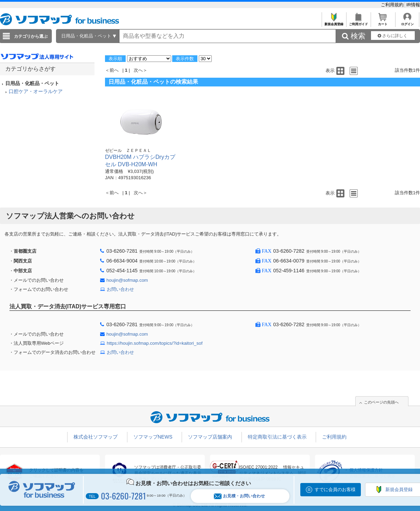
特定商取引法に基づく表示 (277, 437)
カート (383, 22)
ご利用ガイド (358, 22)
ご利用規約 (393, 5)
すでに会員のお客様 (335, 489)
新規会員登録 (334, 22)
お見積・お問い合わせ (239, 496)
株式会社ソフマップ (96, 437)
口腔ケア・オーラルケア (36, 91)
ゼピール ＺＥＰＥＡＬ (128, 150)
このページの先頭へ (381, 402)
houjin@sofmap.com (127, 280)
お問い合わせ (120, 289)
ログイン (407, 22)
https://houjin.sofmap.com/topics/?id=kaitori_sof (155, 343)
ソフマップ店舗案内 (210, 437)
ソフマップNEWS (153, 437)
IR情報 (413, 5)
